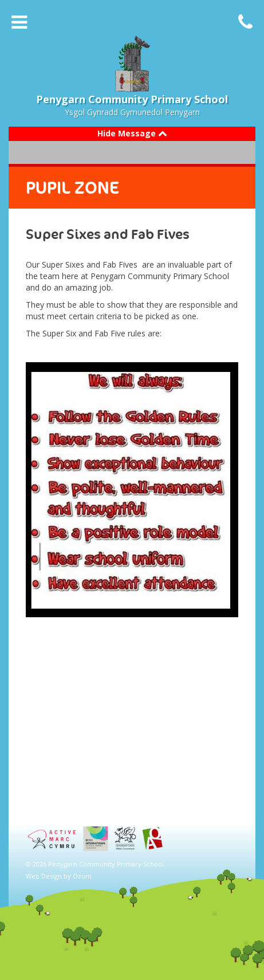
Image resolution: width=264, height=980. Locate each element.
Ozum (82, 876)
